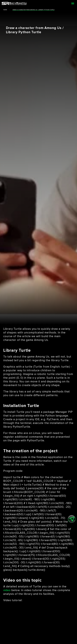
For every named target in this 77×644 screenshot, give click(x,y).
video (7, 590)
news (5, 10)
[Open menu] (73, 3)
